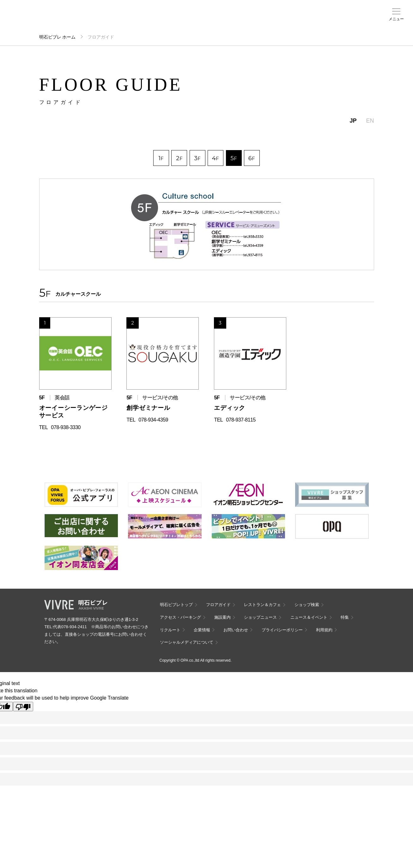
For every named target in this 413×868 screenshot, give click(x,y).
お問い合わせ (236, 630)
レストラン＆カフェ (262, 605)
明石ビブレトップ (176, 605)
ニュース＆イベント (178, 21)
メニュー (396, 19)
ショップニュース (260, 617)
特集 (345, 617)
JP (353, 121)
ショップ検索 (112, 19)
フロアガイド (90, 19)
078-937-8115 (241, 420)
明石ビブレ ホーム (58, 37)
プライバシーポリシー (282, 630)
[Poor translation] (23, 707)
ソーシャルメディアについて (187, 642)
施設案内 (156, 19)
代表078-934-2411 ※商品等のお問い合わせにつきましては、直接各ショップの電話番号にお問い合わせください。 (96, 634)
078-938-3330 (66, 427)
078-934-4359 (153, 420)
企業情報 (202, 630)
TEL (44, 427)
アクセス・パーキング (134, 21)
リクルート (170, 630)
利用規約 (324, 630)
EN (370, 121)
